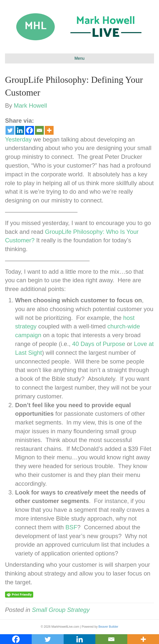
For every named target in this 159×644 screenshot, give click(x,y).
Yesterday (18, 139)
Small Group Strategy (61, 610)
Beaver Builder (108, 627)
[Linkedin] (20, 130)
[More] (49, 130)
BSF (71, 527)
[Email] (39, 130)
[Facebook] (30, 130)
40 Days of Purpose (99, 344)
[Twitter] (10, 130)
